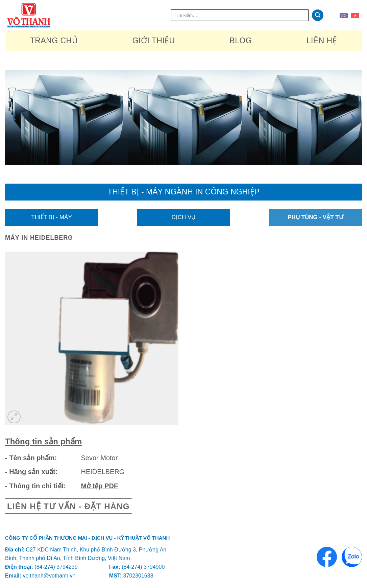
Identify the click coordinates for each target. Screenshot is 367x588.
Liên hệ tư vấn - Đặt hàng (68, 506)
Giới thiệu (154, 41)
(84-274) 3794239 (56, 567)
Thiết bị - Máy (51, 217)
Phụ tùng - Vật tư (315, 217)
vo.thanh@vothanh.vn (49, 576)
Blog (241, 41)
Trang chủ (54, 41)
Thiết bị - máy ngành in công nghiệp (183, 192)
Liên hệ (322, 41)
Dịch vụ (184, 217)
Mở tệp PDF (99, 486)
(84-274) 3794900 (143, 567)
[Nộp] (318, 15)
